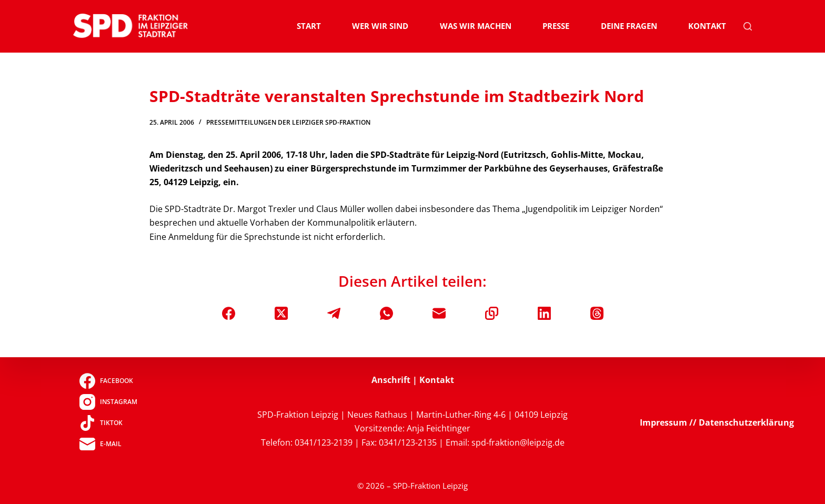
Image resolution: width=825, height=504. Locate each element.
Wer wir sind (380, 26)
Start (309, 26)
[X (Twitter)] (281, 313)
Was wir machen (476, 26)
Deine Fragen (629, 26)
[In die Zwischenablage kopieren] (492, 313)
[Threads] (597, 313)
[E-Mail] (439, 313)
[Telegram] (334, 313)
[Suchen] (748, 26)
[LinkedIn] (544, 313)
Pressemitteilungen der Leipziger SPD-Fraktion (288, 122)
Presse (556, 26)
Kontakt (707, 26)
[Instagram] (108, 402)
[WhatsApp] (386, 313)
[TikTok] (108, 423)
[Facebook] (229, 313)
